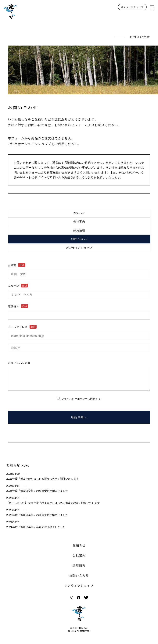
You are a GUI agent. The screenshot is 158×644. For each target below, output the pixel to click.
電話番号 (18, 306)
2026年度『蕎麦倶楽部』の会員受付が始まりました (37, 495)
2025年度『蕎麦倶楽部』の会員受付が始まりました (37, 519)
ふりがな (18, 286)
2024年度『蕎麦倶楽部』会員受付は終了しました (36, 531)
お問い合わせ (79, 239)
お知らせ (79, 213)
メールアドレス (22, 327)
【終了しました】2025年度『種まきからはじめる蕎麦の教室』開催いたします (53, 507)
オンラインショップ (132, 7)
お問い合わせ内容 (19, 363)
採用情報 (79, 230)
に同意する (81, 402)
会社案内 (79, 222)
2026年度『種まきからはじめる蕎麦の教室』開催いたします (42, 482)
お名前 (17, 265)
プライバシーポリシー (75, 402)
